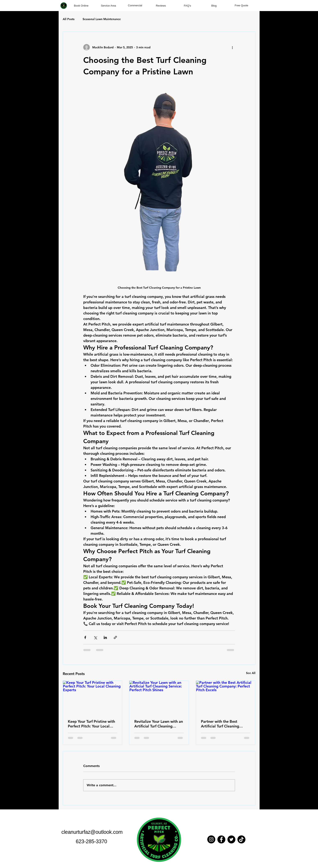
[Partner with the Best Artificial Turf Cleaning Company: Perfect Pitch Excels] (226, 697)
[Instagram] (211, 839)
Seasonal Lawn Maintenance (102, 19)
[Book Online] (81, 6)
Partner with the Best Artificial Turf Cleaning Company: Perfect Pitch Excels (221, 724)
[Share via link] (115, 637)
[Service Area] (109, 6)
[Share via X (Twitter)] (95, 637)
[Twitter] (231, 839)
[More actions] (233, 47)
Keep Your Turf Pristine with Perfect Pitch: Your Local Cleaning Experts (91, 724)
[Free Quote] (242, 5)
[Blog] (214, 6)
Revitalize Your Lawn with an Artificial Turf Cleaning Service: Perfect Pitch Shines (159, 724)
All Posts (69, 19)
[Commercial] (135, 5)
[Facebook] (221, 839)
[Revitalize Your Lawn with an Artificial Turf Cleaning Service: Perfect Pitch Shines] (159, 697)
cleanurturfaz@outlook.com (92, 832)
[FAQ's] (187, 6)
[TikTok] (241, 839)
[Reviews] (161, 6)
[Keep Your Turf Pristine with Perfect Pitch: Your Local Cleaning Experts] (93, 697)
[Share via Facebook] (85, 637)
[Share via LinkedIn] (105, 637)
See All (251, 673)
